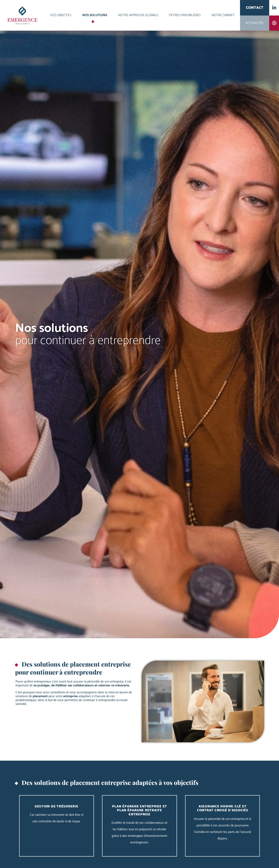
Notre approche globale (138, 15)
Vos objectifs (61, 15)
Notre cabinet (223, 15)
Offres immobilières (185, 15)
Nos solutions (95, 15)
